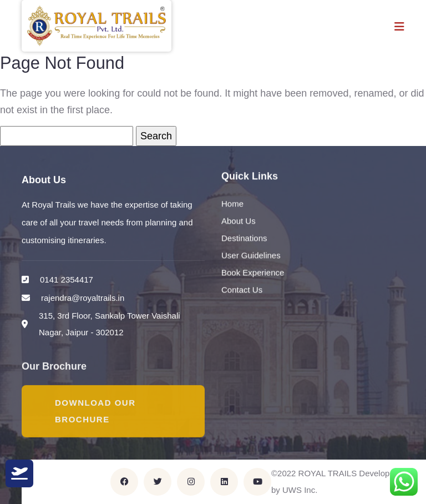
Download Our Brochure (95, 412)
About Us (239, 221)
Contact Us (242, 290)
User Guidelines (251, 256)
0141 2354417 (67, 279)
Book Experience (253, 273)
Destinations (244, 238)
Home (232, 204)
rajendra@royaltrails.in (83, 298)
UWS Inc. (300, 490)
